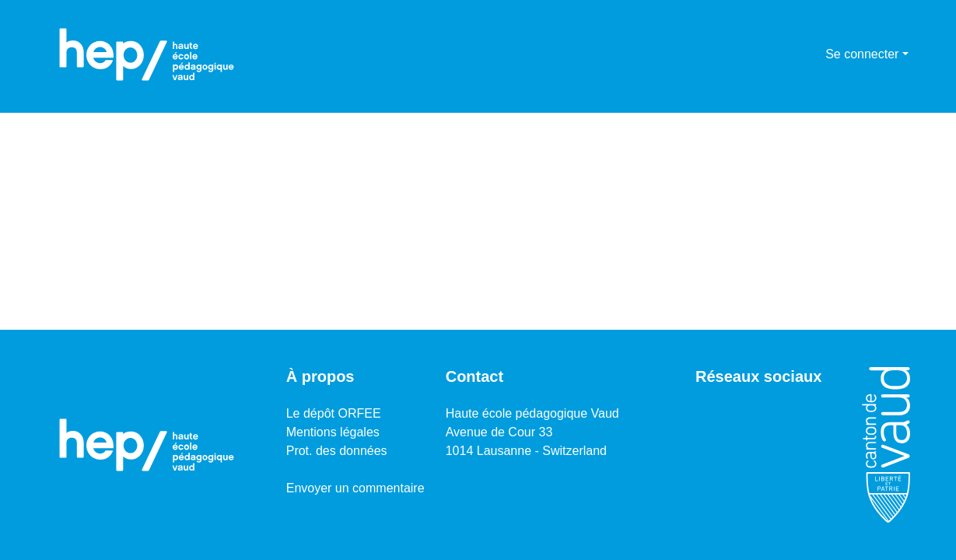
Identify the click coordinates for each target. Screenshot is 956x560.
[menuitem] (811, 54)
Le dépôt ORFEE (334, 413)
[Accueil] (147, 54)
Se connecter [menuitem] (862, 54)
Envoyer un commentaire (355, 488)
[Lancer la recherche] (788, 54)
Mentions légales (333, 432)
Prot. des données (337, 451)
